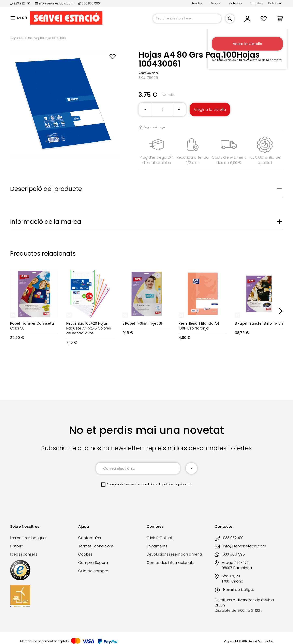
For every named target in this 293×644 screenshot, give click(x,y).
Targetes (256, 3)
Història (17, 546)
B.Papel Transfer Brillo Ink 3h (259, 323)
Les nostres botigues (29, 538)
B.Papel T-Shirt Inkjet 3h (143, 323)
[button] (275, 3)
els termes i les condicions (138, 484)
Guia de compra (93, 571)
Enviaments (157, 546)
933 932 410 (20, 3)
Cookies (85, 554)
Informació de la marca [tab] (46, 222)
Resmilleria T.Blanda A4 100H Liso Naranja (199, 326)
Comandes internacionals (170, 563)
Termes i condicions (96, 546)
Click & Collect (159, 538)
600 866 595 (89, 3)
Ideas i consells (24, 554)
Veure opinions (149, 73)
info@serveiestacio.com (54, 3)
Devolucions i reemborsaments (175, 554)
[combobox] (187, 19)
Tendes (197, 3)
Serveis (216, 3)
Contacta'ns (90, 538)
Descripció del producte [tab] (46, 189)
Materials (235, 3)
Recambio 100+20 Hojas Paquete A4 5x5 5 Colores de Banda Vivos (89, 328)
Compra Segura (93, 563)
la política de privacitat (175, 484)
